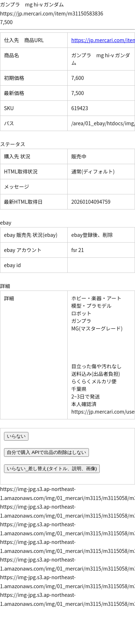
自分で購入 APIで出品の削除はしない (46, 452)
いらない (16, 436)
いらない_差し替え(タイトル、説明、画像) (52, 469)
